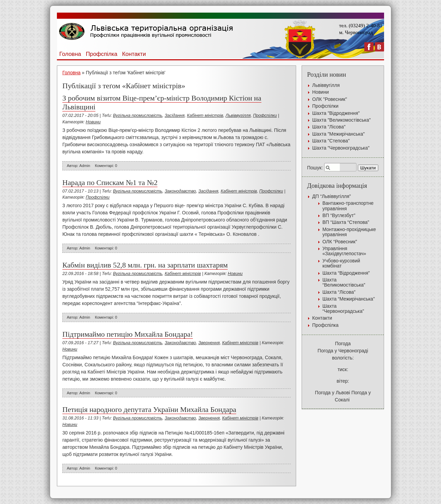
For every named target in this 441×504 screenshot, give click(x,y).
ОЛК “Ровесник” (340, 242)
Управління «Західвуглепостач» (344, 251)
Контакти (134, 54)
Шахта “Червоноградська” (343, 309)
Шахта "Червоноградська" (341, 148)
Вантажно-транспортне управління (348, 206)
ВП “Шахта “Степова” (346, 222)
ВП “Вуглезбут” (339, 215)
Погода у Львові (332, 393)
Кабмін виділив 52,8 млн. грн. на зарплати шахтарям (145, 265)
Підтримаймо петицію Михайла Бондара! (128, 334)
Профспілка (102, 54)
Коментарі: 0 (106, 166)
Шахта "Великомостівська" (341, 120)
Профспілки (265, 116)
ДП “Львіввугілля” (332, 196)
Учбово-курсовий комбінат (341, 263)
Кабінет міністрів (205, 116)
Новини (93, 122)
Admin (85, 166)
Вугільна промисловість (138, 116)
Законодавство (180, 191)
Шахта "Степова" (331, 141)
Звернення (209, 343)
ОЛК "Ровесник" (330, 99)
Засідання (174, 116)
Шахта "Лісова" (329, 127)
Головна (70, 54)
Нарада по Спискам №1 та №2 (110, 183)
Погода (343, 343)
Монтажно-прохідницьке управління (349, 232)
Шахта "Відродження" (336, 113)
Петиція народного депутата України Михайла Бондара (149, 410)
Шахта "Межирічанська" (338, 134)
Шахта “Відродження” (346, 273)
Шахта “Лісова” (339, 292)
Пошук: (315, 168)
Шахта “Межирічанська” (349, 299)
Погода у (343, 351)
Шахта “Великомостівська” (344, 282)
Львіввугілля (238, 116)
